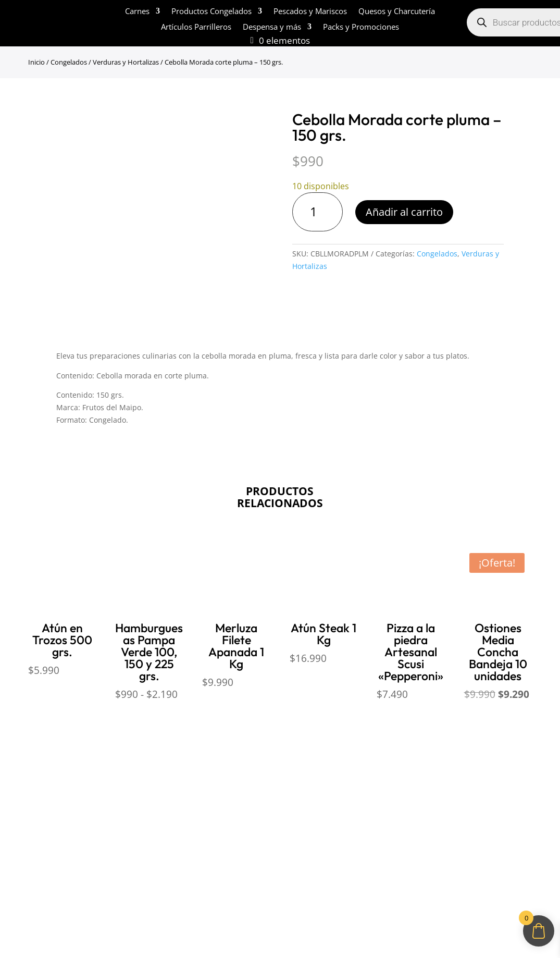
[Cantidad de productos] (318, 212)
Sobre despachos (45, 818)
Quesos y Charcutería (397, 12)
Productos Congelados (211, 12)
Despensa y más (272, 27)
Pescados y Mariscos (310, 12)
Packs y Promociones (361, 27)
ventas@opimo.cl (347, 806)
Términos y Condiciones (197, 798)
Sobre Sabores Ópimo (53, 778)
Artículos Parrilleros (196, 27)
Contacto (30, 839)
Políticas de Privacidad (194, 818)
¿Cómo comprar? (44, 798)
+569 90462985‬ (365, 826)
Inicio (36, 62)
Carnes (137, 12)
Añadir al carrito (404, 212)
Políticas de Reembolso (196, 778)
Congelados (69, 62)
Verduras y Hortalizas (126, 62)
